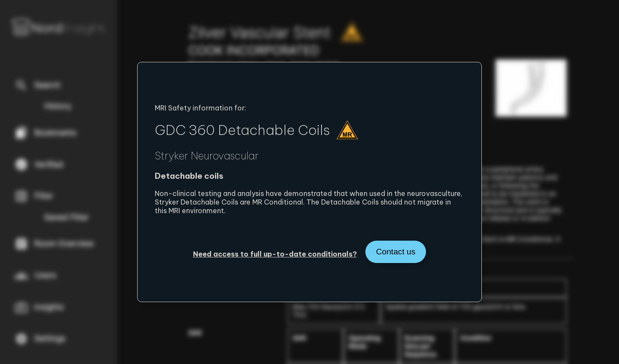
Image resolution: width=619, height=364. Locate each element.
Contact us (396, 252)
